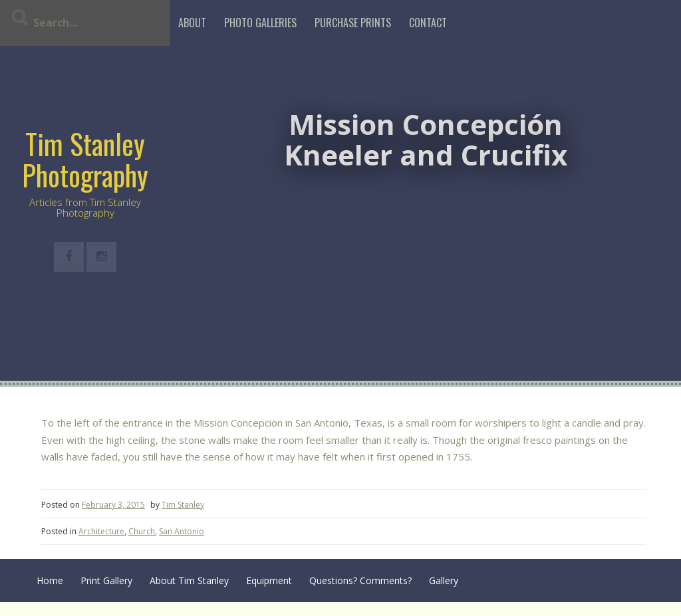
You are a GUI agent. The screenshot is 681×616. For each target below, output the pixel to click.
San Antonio (182, 531)
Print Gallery (106, 580)
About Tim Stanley (189, 580)
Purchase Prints (353, 23)
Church (142, 531)
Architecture (101, 531)
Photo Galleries (260, 23)
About (192, 23)
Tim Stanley (183, 505)
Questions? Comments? (360, 580)
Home (50, 580)
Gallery (444, 580)
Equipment (269, 580)
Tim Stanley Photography (85, 159)
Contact (428, 23)
